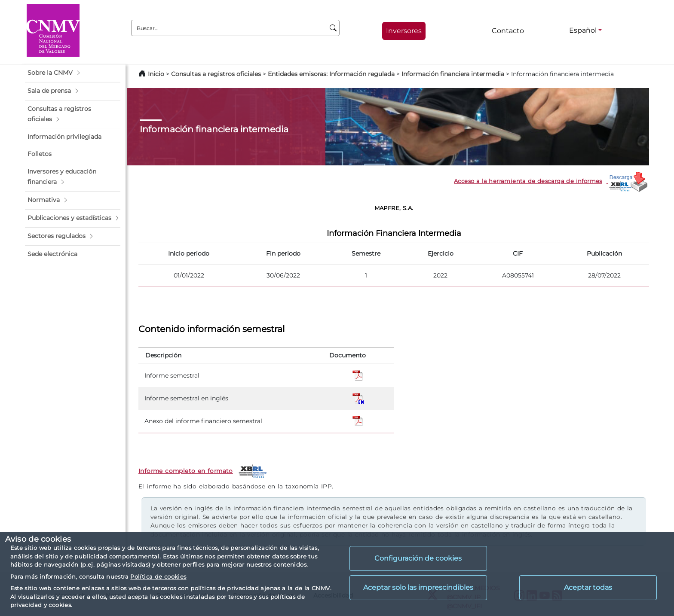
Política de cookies (158, 576)
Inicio (156, 74)
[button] (73, 73)
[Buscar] (333, 28)
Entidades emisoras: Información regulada (331, 74)
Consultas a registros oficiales (216, 74)
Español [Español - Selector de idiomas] (583, 30)
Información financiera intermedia (453, 74)
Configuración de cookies (418, 558)
